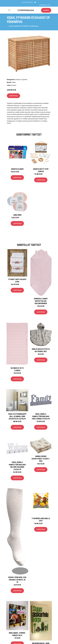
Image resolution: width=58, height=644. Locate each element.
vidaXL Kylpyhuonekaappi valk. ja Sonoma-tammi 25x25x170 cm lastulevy (17, 416)
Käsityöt (18, 79)
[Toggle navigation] (9, 10)
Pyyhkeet (24, 79)
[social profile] (35, 2)
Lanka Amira (17, 215)
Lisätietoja (13, 96)
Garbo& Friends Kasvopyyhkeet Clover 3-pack (41, 459)
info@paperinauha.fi (45, 5)
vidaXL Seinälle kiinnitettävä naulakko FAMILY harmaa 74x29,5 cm (41, 416)
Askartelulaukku (17, 169)
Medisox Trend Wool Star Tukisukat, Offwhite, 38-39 (17, 580)
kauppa (46, 10)
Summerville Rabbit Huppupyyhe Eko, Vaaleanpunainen (41, 301)
